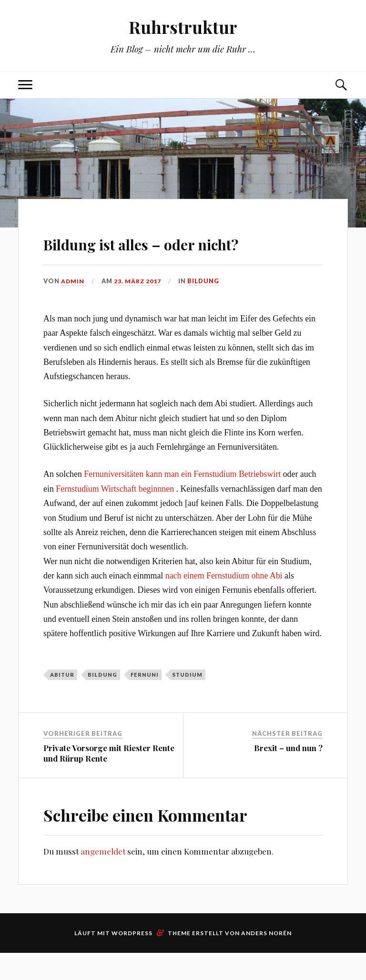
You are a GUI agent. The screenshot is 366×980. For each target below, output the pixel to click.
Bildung (205, 309)
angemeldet (103, 878)
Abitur (62, 702)
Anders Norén (266, 960)
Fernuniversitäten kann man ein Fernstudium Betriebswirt (182, 502)
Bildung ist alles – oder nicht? (155, 255)
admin (73, 309)
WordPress (132, 960)
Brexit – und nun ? (288, 775)
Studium (187, 702)
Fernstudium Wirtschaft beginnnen (115, 516)
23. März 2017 (138, 309)
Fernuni (145, 702)
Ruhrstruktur (183, 26)
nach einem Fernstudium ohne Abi (224, 603)
